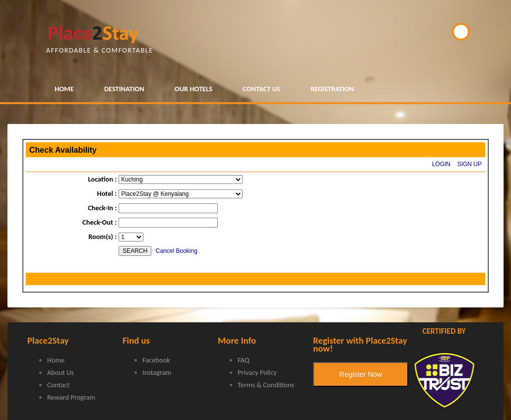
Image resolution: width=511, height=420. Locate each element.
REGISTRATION (332, 89)
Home (56, 360)
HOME (64, 89)
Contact (58, 385)
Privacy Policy (257, 372)
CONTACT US (261, 89)
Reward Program (71, 397)
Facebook (156, 360)
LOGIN (441, 164)
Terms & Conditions (266, 385)
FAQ (244, 360)
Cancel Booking (177, 251)
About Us (61, 372)
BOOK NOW (461, 32)
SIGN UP (470, 164)
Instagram (157, 372)
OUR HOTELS (193, 89)
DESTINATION (124, 89)
